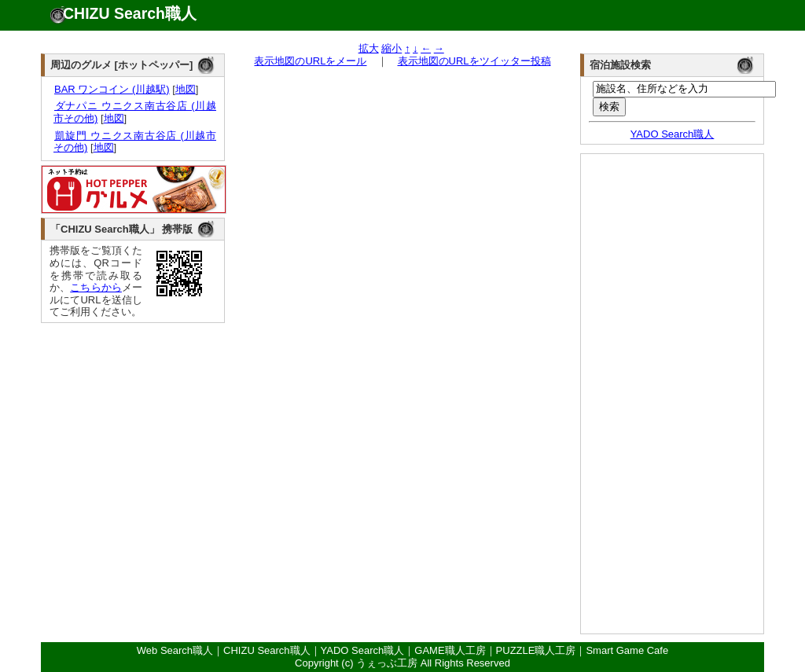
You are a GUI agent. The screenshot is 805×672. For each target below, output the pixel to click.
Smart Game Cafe (627, 650)
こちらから (96, 287)
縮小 (391, 48)
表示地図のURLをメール (310, 61)
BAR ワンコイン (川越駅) (112, 89)
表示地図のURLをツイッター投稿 (474, 61)
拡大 (369, 48)
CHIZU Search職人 (130, 13)
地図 (186, 89)
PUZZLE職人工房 (536, 650)
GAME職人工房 (450, 650)
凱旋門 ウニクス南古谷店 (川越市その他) (135, 142)
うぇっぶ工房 (387, 663)
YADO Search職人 (673, 134)
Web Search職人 (175, 650)
